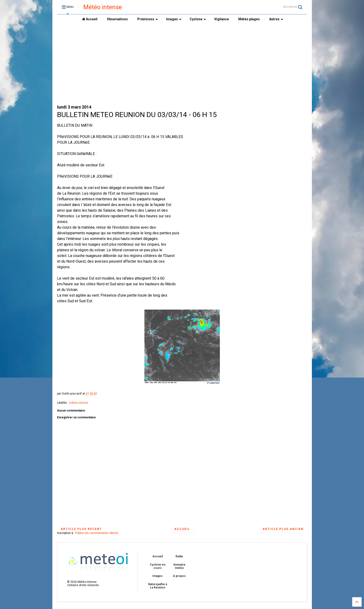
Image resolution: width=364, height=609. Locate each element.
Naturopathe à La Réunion (158, 586)
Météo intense (103, 7)
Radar (179, 556)
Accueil (90, 19)
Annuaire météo (179, 566)
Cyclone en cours (158, 566)
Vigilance (222, 19)
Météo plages (249, 19)
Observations (117, 19)
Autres (276, 19)
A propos (179, 576)
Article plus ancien (283, 529)
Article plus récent (81, 529)
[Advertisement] (182, 64)
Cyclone (198, 19)
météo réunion (79, 403)
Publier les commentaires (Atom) (97, 533)
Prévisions (148, 19)
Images (174, 19)
